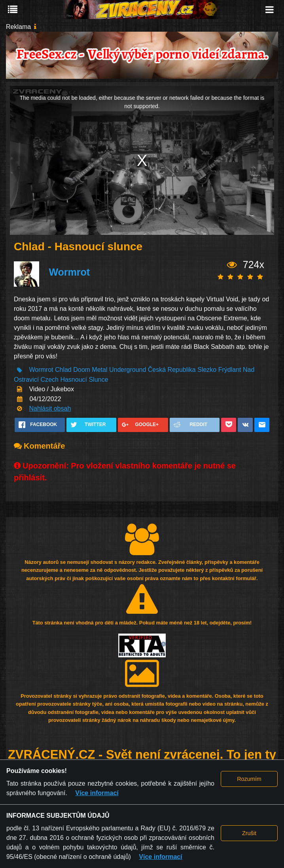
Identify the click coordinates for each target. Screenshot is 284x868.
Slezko (207, 370)
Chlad (63, 370)
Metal (99, 370)
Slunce (98, 380)
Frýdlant (230, 370)
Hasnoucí (74, 380)
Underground (128, 370)
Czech (50, 380)
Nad (249, 370)
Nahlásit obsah (50, 408)
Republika (182, 370)
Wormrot (69, 272)
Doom (82, 370)
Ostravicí (26, 380)
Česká (157, 370)
